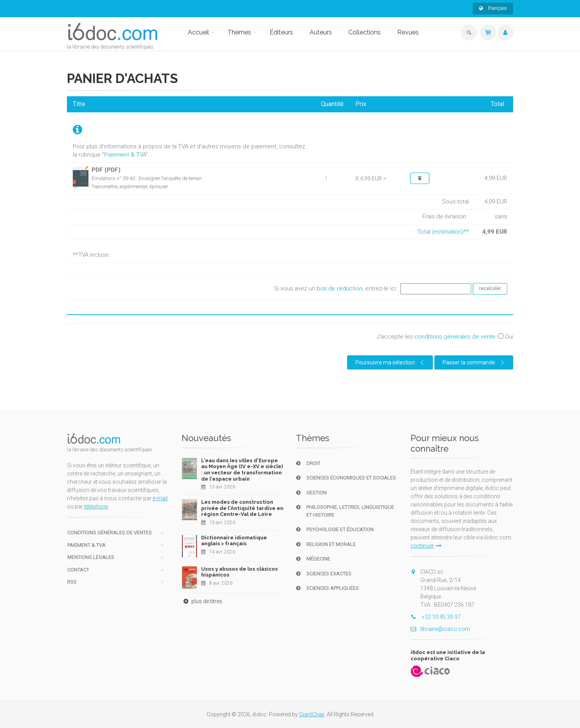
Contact (78, 570)
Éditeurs (281, 32)
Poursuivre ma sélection (391, 362)
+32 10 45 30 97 (436, 617)
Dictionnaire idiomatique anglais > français (234, 541)
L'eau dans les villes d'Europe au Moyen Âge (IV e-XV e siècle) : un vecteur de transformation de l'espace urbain (242, 470)
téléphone (96, 506)
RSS (72, 582)
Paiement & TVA (125, 155)
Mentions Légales (91, 557)
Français (493, 8)
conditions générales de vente (455, 337)
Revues (408, 32)
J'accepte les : (445, 337)
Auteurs (321, 32)
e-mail (160, 498)
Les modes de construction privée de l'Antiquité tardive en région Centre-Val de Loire (242, 508)
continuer (426, 546)
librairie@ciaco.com (440, 629)
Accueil (198, 32)
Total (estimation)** (443, 232)
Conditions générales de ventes (110, 532)
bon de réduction (340, 288)
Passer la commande (474, 362)
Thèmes (239, 32)
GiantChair (312, 714)
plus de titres (202, 601)
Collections (365, 32)
